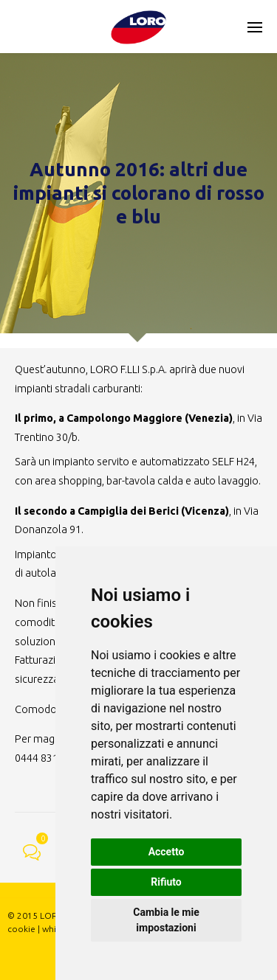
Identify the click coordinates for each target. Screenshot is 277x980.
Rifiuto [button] (166, 882)
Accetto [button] (167, 852)
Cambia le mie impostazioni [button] (166, 920)
